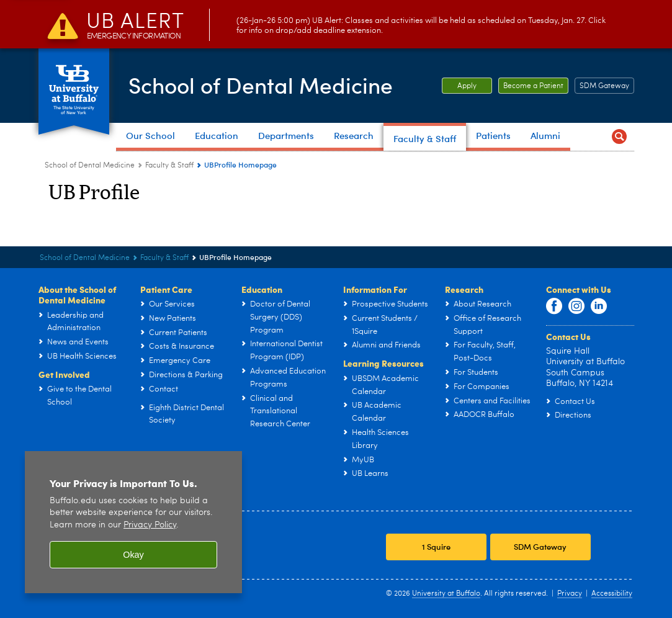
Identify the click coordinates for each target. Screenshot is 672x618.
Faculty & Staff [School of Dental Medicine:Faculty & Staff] (169, 166)
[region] (133, 522)
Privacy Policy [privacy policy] (150, 525)
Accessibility (612, 594)
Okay (133, 555)
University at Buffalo (446, 594)
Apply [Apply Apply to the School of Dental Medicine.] (459, 86)
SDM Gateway (604, 86)
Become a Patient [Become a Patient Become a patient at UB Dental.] (531, 86)
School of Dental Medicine (264, 84)
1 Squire (436, 547)
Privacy (570, 594)
